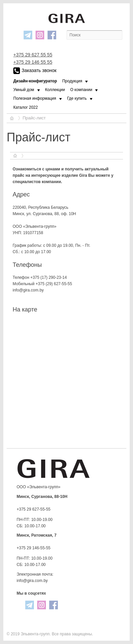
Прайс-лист (34, 118)
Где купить (77, 98)
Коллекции (55, 90)
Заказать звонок (35, 71)
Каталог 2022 (26, 107)
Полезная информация (35, 98)
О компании (81, 90)
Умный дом (24, 90)
